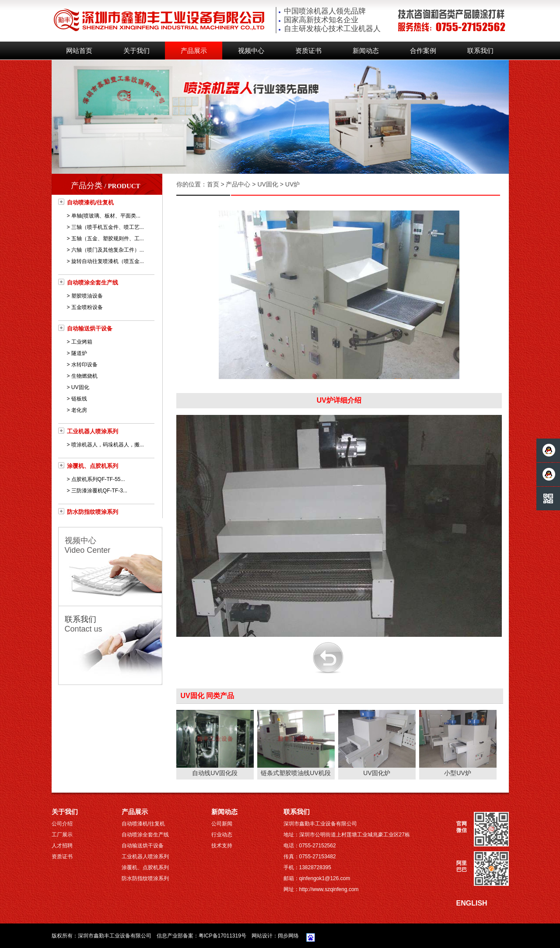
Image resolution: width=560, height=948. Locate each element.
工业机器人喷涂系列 (93, 431)
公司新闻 (222, 824)
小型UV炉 (457, 773)
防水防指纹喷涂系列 (93, 512)
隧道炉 (79, 353)
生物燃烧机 (84, 376)
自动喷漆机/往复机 (91, 202)
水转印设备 (84, 365)
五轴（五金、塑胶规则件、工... (108, 239)
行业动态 (222, 835)
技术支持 (222, 846)
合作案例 (423, 51)
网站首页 (79, 51)
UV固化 (80, 387)
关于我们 (136, 51)
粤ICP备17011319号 (222, 936)
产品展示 (194, 51)
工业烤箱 (82, 342)
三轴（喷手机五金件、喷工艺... (108, 227)
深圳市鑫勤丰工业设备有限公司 (115, 936)
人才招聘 (62, 846)
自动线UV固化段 (215, 773)
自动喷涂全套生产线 (93, 283)
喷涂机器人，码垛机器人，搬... (108, 445)
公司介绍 (62, 824)
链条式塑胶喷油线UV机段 (296, 773)
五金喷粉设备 (87, 307)
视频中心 (251, 51)
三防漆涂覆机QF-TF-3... (99, 491)
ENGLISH (472, 903)
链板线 (79, 399)
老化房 (79, 410)
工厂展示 (62, 835)
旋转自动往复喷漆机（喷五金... (108, 261)
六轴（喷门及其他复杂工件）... (108, 250)
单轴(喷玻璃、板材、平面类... (106, 216)
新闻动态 (366, 51)
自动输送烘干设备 (90, 328)
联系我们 (480, 51)
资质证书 (308, 51)
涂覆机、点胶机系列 (93, 466)
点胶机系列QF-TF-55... (98, 479)
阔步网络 (288, 936)
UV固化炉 (376, 773)
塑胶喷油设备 (87, 296)
